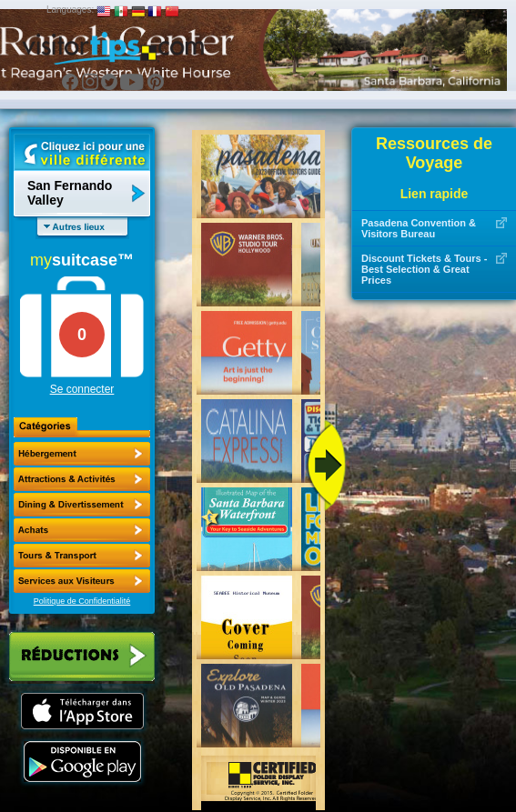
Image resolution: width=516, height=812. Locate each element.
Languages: (70, 10)
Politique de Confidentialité (82, 601)
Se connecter (82, 389)
